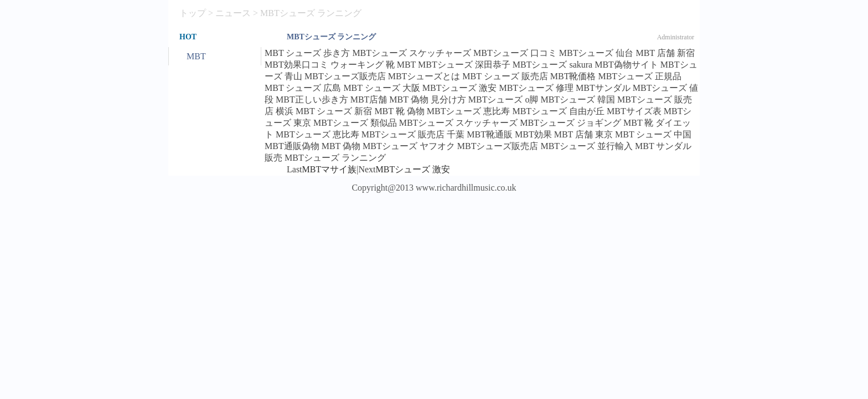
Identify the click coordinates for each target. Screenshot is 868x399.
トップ (193, 13)
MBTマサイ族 (330, 169)
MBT (196, 56)
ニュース (233, 13)
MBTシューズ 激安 (413, 169)
